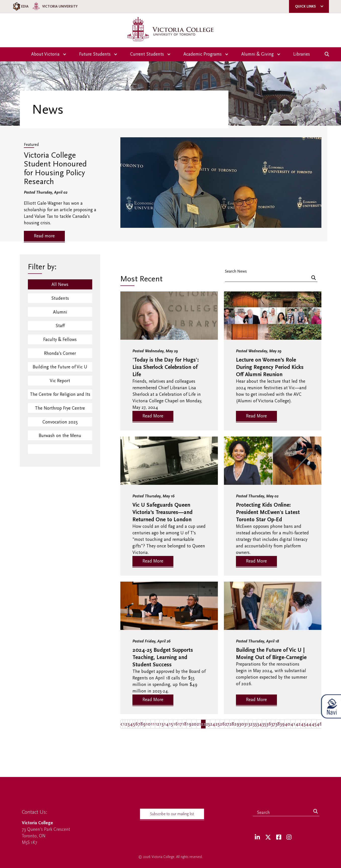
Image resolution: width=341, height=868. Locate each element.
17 (180, 724)
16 (175, 724)
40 (287, 724)
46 (319, 724)
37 (273, 724)
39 (282, 724)
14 (166, 724)
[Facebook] (279, 837)
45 (314, 724)
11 (153, 724)
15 (171, 724)
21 (199, 724)
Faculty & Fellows (60, 341)
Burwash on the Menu (60, 439)
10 (148, 724)
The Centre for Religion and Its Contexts (60, 398)
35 (264, 724)
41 (293, 724)
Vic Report (60, 383)
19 (189, 724)
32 (250, 724)
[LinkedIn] (257, 837)
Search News (236, 271)
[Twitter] (268, 837)
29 (237, 724)
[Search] (314, 278)
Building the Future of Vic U (60, 369)
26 (222, 724)
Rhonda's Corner (60, 355)
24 (213, 724)
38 (278, 724)
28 (232, 724)
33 (255, 724)
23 (208, 724)
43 (303, 724)
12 (157, 724)
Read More (153, 416)
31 (246, 724)
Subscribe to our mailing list (172, 814)
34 (259, 724)
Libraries (302, 54)
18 (184, 724)
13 (162, 724)
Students (60, 299)
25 (217, 724)
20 (194, 724)
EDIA (20, 6)
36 (269, 724)
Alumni (60, 313)
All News (60, 285)
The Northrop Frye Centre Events (60, 412)
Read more (44, 236)
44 (309, 724)
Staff (60, 327)
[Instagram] (289, 837)
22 (203, 724)
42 (298, 724)
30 (242, 724)
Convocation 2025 (60, 425)
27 (227, 724)
